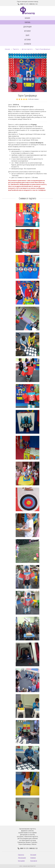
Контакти (34, 861)
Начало (8, 49)
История (33, 855)
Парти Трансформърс (43, 49)
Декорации (22, 858)
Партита (16, 49)
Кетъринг (21, 861)
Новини (33, 858)
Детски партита (27, 49)
